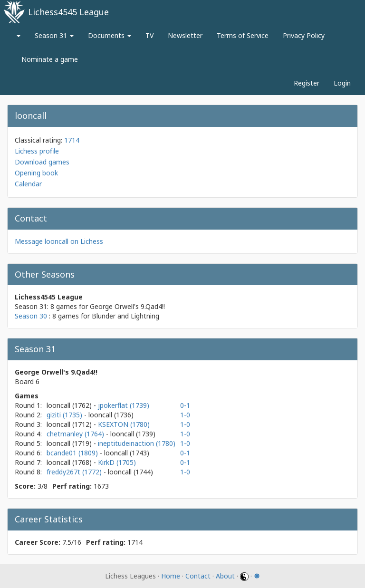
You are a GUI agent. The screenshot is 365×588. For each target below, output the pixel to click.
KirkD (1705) (117, 462)
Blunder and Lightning (125, 316)
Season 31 (54, 35)
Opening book (36, 173)
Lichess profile (37, 151)
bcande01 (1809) (73, 453)
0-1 (185, 405)
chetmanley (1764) (76, 434)
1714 (72, 140)
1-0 (185, 415)
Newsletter (185, 35)
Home (171, 576)
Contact (198, 576)
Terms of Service (243, 35)
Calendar (28, 184)
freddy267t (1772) (75, 472)
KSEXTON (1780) (124, 424)
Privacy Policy (304, 35)
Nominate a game (50, 59)
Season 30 (31, 316)
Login (342, 83)
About (225, 576)
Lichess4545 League (68, 12)
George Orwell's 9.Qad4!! (127, 306)
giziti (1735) (65, 415)
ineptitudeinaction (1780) (137, 443)
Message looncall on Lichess (59, 241)
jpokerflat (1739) (124, 405)
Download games (42, 162)
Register (307, 83)
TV (149, 35)
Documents (110, 35)
